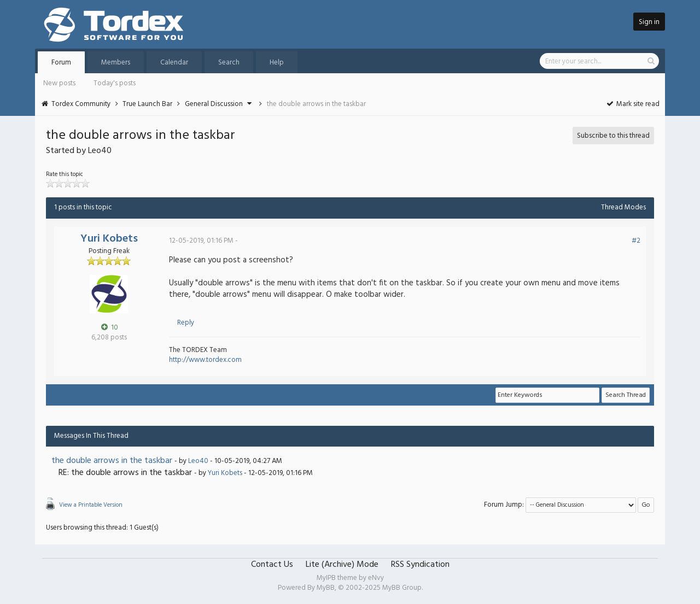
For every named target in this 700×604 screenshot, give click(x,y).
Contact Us (272, 565)
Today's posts (115, 83)
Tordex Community (81, 104)
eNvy (376, 578)
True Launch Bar (147, 104)
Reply (186, 323)
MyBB (326, 588)
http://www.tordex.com (205, 360)
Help (277, 63)
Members (116, 63)
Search (229, 63)
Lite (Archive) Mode (342, 565)
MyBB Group (402, 588)
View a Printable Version (91, 505)
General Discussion (214, 104)
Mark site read (632, 104)
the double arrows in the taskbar (112, 461)
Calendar (174, 63)
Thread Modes (623, 207)
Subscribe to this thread (613, 136)
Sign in (649, 22)
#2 (636, 241)
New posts (59, 83)
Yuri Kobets (109, 239)
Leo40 (198, 461)
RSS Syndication (420, 565)
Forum (61, 63)
